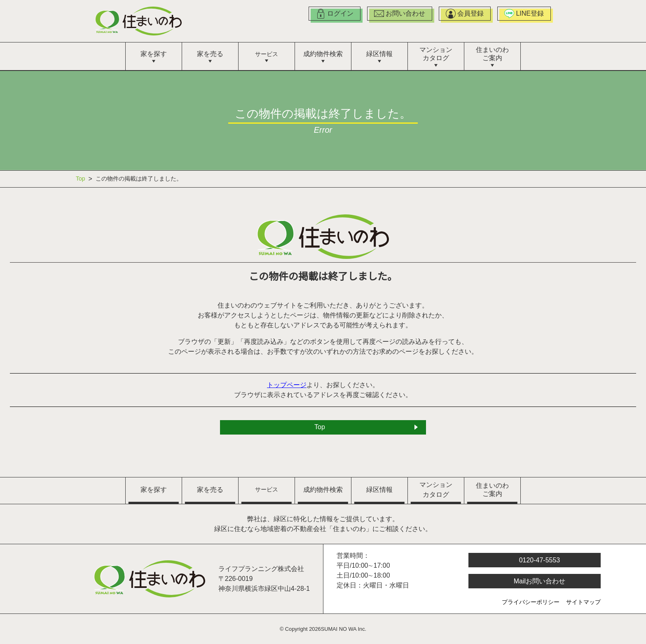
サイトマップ (583, 603)
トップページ (287, 385)
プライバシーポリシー (531, 603)
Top (81, 179)
